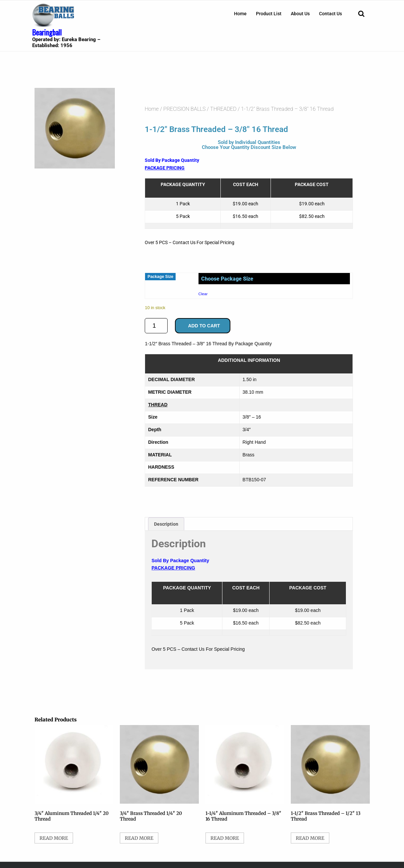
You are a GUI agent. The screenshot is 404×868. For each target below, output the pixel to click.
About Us (300, 14)
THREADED (223, 109)
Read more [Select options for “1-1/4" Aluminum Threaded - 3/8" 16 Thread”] (225, 838)
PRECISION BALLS (184, 109)
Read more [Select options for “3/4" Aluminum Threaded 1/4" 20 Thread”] (54, 838)
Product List (269, 14)
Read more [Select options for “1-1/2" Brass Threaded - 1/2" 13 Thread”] (310, 838)
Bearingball (47, 32)
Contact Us (330, 14)
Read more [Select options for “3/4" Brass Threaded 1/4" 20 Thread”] (139, 838)
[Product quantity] (156, 326)
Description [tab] (166, 524)
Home (240, 14)
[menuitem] (240, 14)
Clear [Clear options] (203, 294)
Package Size (160, 277)
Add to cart (204, 326)
